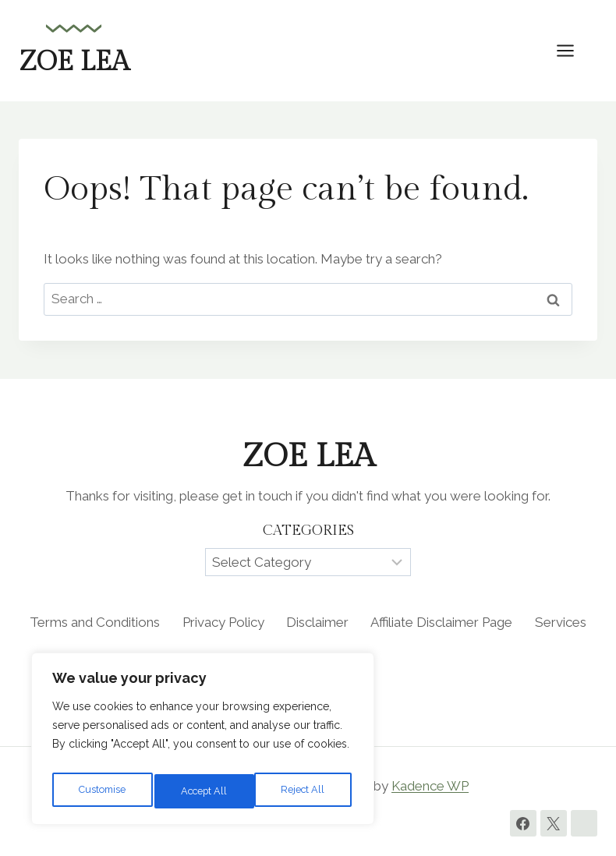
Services (561, 622)
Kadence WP (430, 786)
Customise (102, 791)
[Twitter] (554, 823)
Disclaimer (317, 622)
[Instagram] (584, 823)
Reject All (204, 791)
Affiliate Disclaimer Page (441, 622)
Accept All (304, 791)
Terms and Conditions (95, 622)
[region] (203, 743)
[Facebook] (523, 823)
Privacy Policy (223, 622)
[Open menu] (573, 50)
